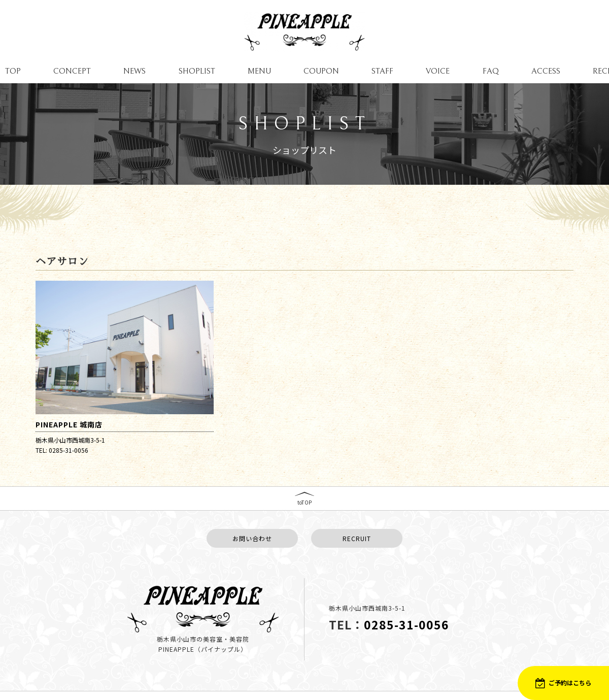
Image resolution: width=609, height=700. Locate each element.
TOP (13, 71)
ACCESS (546, 71)
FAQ (491, 71)
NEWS (134, 71)
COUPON (321, 71)
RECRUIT (357, 534)
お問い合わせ (252, 534)
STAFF (382, 71)
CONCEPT (72, 71)
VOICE (438, 71)
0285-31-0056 (407, 620)
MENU (259, 71)
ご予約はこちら (563, 683)
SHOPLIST (197, 71)
